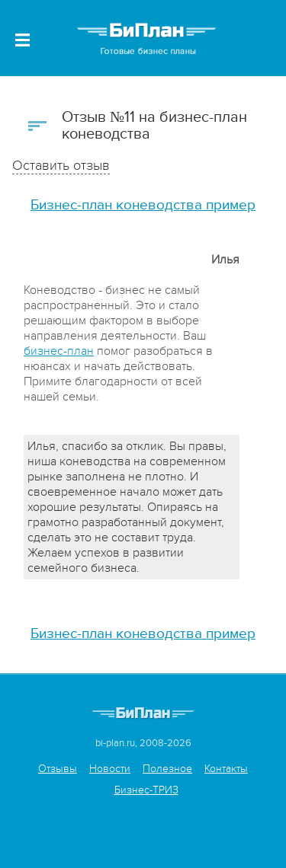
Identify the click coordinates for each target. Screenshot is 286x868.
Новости (110, 769)
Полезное (167, 769)
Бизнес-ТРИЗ (146, 790)
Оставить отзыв (61, 166)
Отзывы (58, 769)
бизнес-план (59, 351)
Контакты (226, 769)
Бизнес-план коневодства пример (143, 205)
